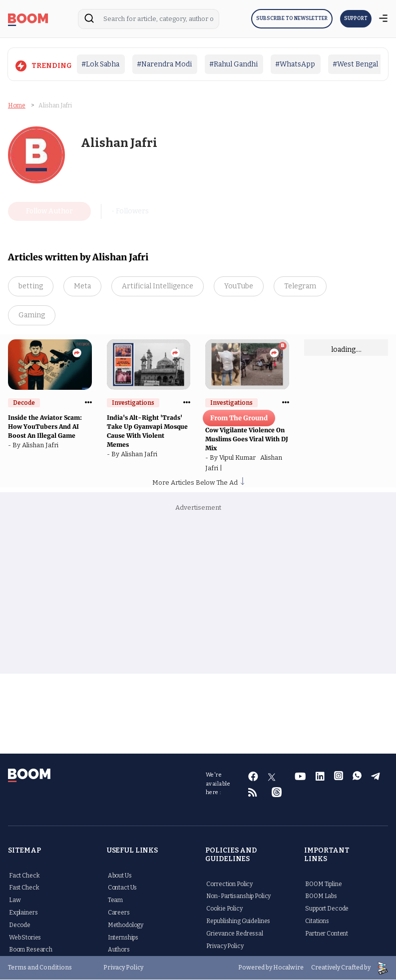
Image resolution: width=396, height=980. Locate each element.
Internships (123, 938)
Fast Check (24, 888)
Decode (20, 926)
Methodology (126, 926)
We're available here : (218, 784)
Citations (317, 922)
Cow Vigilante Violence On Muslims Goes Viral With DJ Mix (247, 440)
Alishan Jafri (42, 446)
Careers (119, 913)
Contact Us (123, 888)
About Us (120, 876)
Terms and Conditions (40, 968)
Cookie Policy (224, 909)
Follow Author (49, 212)
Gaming (32, 316)
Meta (82, 287)
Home (17, 105)
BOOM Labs (321, 897)
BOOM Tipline (323, 885)
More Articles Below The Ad (198, 484)
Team (115, 901)
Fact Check (24, 876)
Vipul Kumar (240, 458)
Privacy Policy (225, 947)
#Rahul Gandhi (233, 64)
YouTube (239, 287)
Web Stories (25, 938)
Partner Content (327, 934)
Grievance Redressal (234, 934)
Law (15, 901)
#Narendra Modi (164, 64)
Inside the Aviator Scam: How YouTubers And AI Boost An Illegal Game (45, 427)
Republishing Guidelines (238, 922)
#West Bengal (355, 64)
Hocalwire (288, 968)
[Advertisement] (198, 594)
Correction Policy (229, 885)
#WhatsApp (295, 64)
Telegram (300, 287)
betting (31, 287)
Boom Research (31, 950)
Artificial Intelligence (158, 287)
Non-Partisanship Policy (238, 897)
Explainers (23, 913)
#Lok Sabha (100, 64)
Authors (119, 950)
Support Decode (327, 909)
